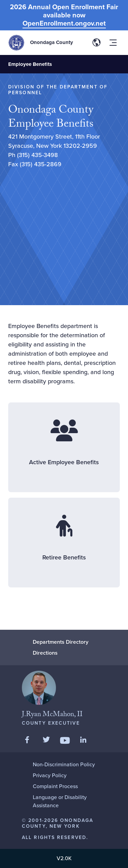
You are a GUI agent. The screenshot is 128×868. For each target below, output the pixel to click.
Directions (45, 653)
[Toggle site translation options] (97, 43)
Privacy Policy (50, 775)
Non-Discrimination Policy (64, 764)
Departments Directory (61, 642)
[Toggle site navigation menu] (113, 43)
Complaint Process (55, 786)
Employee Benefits (30, 64)
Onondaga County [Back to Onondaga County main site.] (52, 42)
